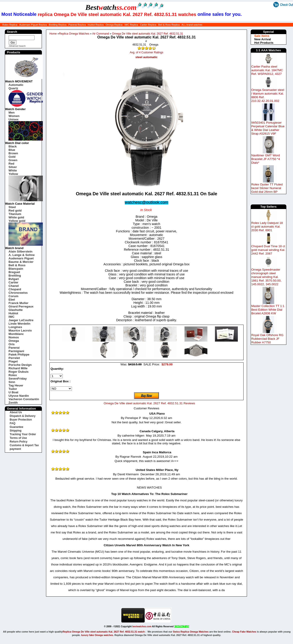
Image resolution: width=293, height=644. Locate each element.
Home (53, 34)
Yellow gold (17, 221)
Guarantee (16, 427)
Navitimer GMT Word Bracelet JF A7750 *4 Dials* (266, 159)
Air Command (101, 34)
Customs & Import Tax (24, 445)
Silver (13, 167)
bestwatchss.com (142, 626)
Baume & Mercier (21, 262)
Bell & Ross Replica (169, 25)
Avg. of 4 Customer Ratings (147, 52)
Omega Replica (114, 25)
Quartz (13, 88)
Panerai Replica (77, 25)
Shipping (15, 431)
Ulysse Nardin (19, 396)
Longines (15, 327)
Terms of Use (18, 438)
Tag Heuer (16, 385)
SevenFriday (18, 379)
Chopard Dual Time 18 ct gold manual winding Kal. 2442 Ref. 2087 (268, 250)
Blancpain (16, 269)
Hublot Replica (96, 25)
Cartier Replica (148, 25)
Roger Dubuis (18, 372)
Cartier (13, 282)
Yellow (13, 174)
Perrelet (14, 358)
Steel (12, 207)
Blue (12, 150)
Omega (14, 341)
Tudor (13, 389)
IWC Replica (131, 25)
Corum (13, 296)
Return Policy (18, 442)
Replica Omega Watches (74, 34)
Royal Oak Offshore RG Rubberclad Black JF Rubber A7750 (267, 339)
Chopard (15, 289)
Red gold (15, 211)
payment (15, 449)
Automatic (16, 85)
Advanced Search (17, 46)
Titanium (15, 214)
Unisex (14, 119)
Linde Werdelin (19, 324)
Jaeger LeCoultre (21, 320)
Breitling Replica (58, 25)
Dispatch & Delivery (23, 416)
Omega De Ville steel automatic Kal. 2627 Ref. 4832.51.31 (148, 34)
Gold (12, 157)
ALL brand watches (192, 25)
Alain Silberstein (20, 251)
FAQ (12, 423)
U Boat (13, 392)
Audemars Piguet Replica (33, 25)
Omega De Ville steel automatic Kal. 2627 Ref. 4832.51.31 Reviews (149, 403)
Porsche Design (20, 365)
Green (13, 160)
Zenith (13, 403)
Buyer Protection (21, 420)
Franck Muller (18, 303)
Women (14, 116)
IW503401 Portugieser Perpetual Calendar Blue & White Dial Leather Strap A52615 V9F (268, 128)
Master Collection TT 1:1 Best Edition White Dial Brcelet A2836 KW (268, 310)
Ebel (12, 300)
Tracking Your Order (23, 434)
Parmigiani (16, 351)
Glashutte (15, 310)
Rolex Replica (10, 25)
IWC (11, 317)
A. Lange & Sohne (22, 255)
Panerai (14, 348)
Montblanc (16, 334)
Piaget (13, 361)
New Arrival (263, 39)
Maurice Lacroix (20, 330)
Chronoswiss (18, 293)
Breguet (14, 272)
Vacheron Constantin (24, 399)
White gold (16, 217)
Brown (13, 153)
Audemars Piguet (21, 258)
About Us (16, 412)
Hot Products (264, 43)
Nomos (14, 337)
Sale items (262, 36)
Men (12, 113)
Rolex (13, 375)
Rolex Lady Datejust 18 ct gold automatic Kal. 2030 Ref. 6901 (267, 227)
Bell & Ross (17, 265)
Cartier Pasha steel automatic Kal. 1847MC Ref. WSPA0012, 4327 (267, 70)
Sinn (12, 382)
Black (13, 146)
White (13, 170)
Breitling (15, 276)
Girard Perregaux (21, 306)
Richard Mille (18, 368)
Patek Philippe (19, 355)
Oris (12, 344)
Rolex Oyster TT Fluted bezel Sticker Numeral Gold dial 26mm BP (267, 188)
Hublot (13, 313)
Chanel (14, 286)
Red (11, 164)
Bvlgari (14, 279)
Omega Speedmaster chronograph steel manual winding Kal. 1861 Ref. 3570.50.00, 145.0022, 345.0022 (266, 277)
